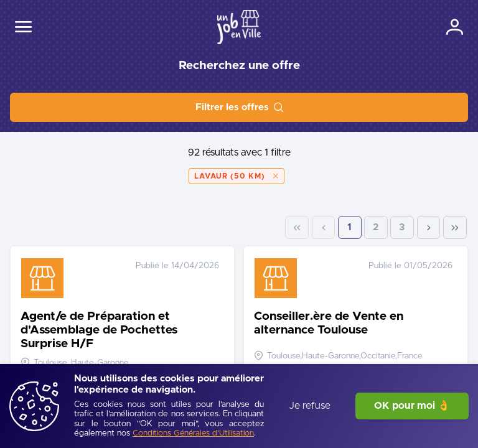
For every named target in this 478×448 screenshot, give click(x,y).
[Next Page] (429, 228)
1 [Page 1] (349, 227)
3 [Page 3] (402, 227)
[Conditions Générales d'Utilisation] (193, 434)
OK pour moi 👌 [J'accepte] (412, 406)
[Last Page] (455, 228)
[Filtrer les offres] (239, 107)
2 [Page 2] (376, 227)
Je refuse (310, 406)
